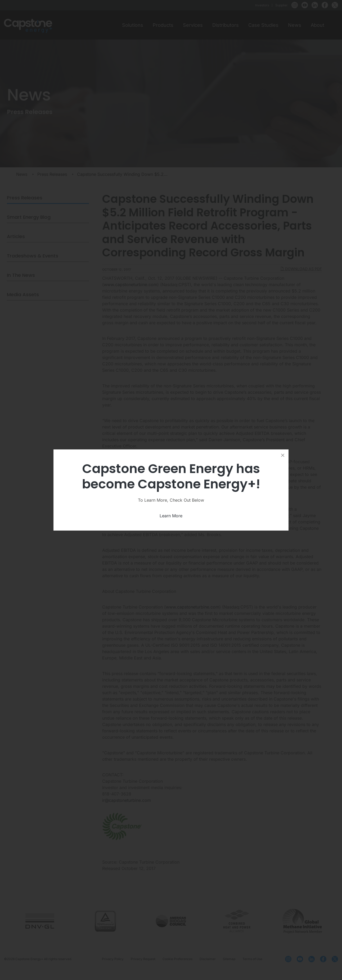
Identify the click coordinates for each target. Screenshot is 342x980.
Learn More (171, 516)
